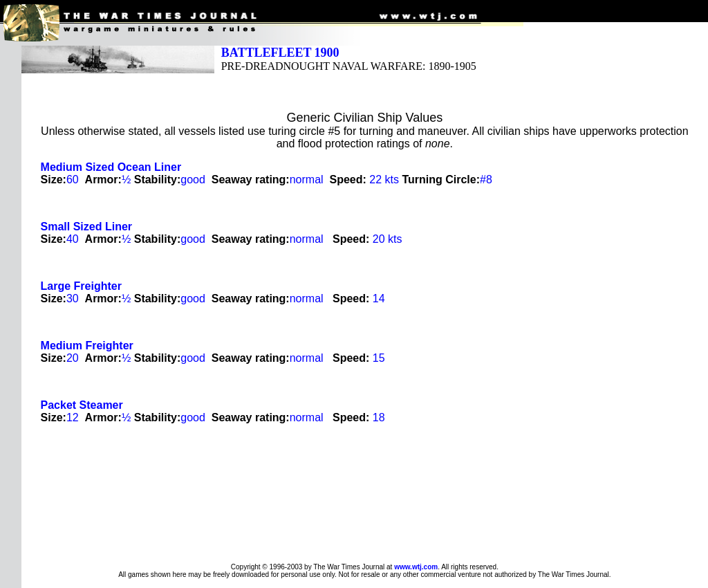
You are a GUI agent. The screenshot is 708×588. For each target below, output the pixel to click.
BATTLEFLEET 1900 (280, 53)
